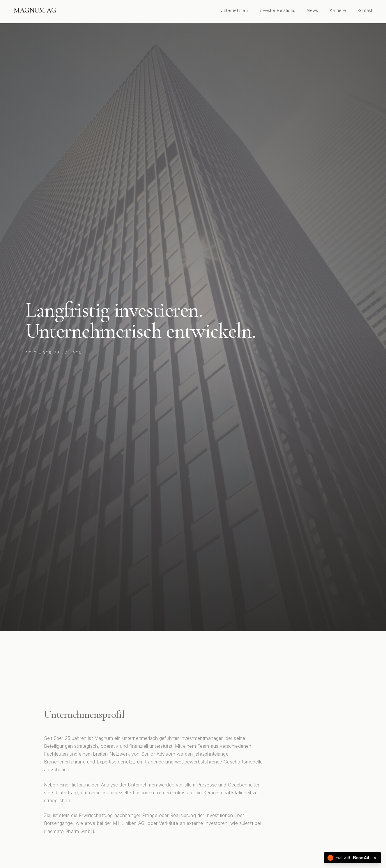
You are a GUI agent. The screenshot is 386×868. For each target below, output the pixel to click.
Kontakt (365, 10)
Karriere (338, 10)
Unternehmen (234, 10)
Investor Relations (277, 10)
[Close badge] (375, 858)
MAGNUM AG (35, 10)
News (312, 10)
